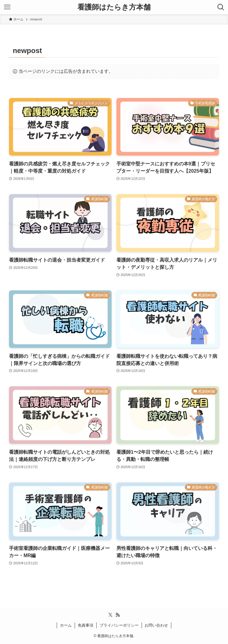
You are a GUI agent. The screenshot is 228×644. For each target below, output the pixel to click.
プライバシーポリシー (119, 625)
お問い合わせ (156, 625)
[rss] (118, 615)
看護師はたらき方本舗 (114, 7)
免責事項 (85, 625)
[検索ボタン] (221, 7)
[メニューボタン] (7, 7)
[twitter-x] (110, 615)
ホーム (66, 625)
